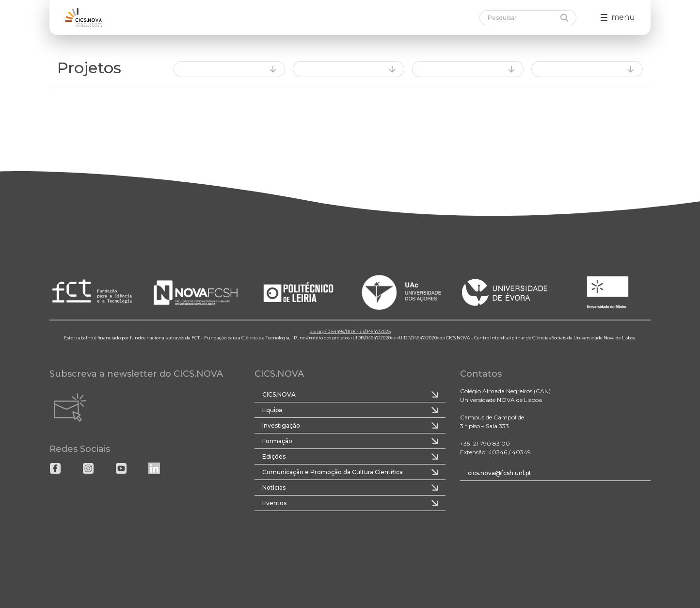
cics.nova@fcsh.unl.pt (500, 473)
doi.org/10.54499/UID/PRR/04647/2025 (350, 331)
